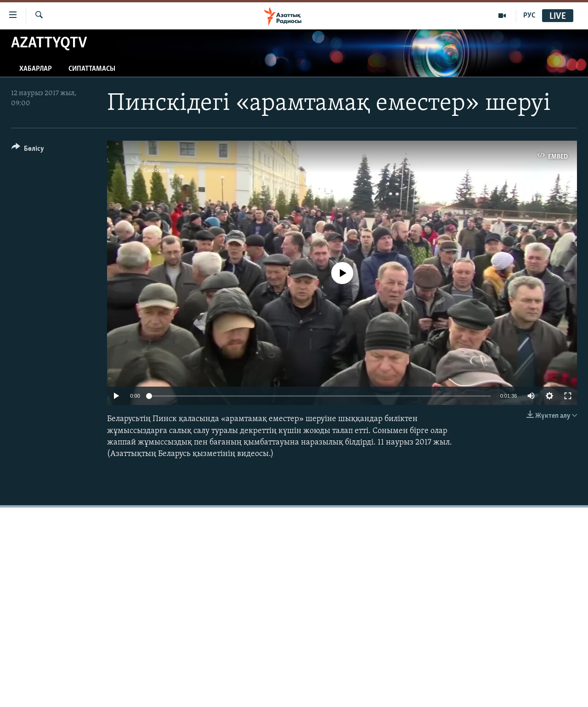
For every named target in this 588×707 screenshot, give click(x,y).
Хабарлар (36, 69)
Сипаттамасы (92, 69)
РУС (529, 16)
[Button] (28, 150)
